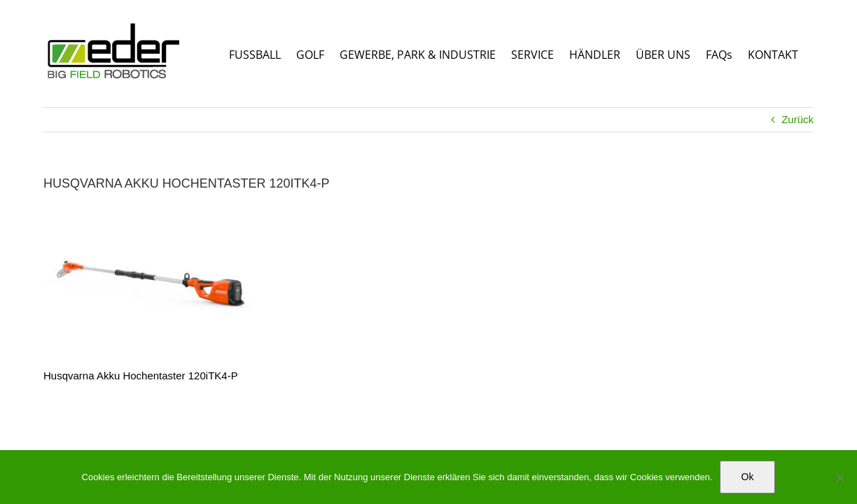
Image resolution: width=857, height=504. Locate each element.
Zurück (797, 119)
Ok (748, 477)
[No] (839, 477)
